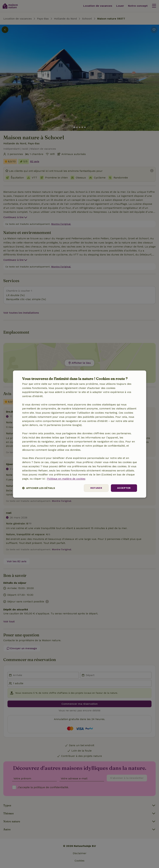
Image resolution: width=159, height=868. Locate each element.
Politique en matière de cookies (66, 479)
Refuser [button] (96, 488)
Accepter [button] (124, 488)
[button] (39, 488)
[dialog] (80, 434)
